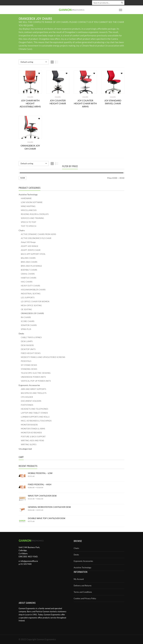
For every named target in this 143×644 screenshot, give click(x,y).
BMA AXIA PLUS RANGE (31, 266)
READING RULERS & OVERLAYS (35, 214)
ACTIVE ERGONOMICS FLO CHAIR (36, 238)
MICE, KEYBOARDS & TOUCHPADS (36, 421)
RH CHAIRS (26, 317)
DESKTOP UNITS (28, 349)
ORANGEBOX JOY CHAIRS (32, 313)
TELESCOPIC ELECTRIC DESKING (36, 373)
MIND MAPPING (28, 206)
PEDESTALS (26, 361)
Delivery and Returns (83, 586)
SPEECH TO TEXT (29, 222)
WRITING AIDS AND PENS (32, 441)
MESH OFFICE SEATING (31, 305)
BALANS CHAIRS (28, 258)
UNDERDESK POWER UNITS (33, 377)
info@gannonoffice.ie (29, 561)
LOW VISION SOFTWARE (32, 202)
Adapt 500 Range (28, 242)
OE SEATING (26, 309)
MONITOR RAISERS (29, 425)
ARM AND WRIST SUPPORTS (33, 389)
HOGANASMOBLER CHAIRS (33, 290)
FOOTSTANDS (27, 405)
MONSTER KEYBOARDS (31, 433)
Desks (21, 333)
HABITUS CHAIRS (29, 278)
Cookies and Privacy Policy (85, 598)
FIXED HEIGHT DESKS (31, 353)
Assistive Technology (28, 194)
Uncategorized (25, 449)
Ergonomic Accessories (29, 385)
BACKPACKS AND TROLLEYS (34, 393)
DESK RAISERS (27, 345)
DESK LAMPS (27, 341)
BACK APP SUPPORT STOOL (33, 254)
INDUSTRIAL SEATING (31, 294)
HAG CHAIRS (27, 282)
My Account (79, 579)
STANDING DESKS (29, 369)
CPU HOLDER (27, 397)
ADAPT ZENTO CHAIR (31, 250)
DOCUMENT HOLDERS (31, 401)
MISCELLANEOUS (29, 210)
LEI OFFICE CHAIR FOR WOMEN (35, 301)
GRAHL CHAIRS (28, 274)
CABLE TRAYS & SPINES (31, 337)
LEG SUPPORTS (28, 298)
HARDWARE (26, 198)
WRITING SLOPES (29, 444)
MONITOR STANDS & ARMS (33, 429)
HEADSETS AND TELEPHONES (35, 409)
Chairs (22, 230)
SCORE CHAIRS (28, 321)
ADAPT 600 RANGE (30, 246)
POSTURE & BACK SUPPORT (33, 437)
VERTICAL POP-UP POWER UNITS (36, 381)
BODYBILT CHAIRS (29, 270)
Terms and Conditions (83, 592)
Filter (23, 178)
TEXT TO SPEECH (29, 226)
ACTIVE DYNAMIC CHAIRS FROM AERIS (38, 234)
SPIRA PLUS (26, 329)
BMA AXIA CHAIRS (29, 262)
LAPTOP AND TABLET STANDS (34, 413)
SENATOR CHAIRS (29, 325)
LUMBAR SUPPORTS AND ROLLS (35, 417)
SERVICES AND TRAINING (32, 218)
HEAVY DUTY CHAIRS (30, 286)
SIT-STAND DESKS (29, 365)
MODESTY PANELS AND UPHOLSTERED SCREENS (43, 357)
